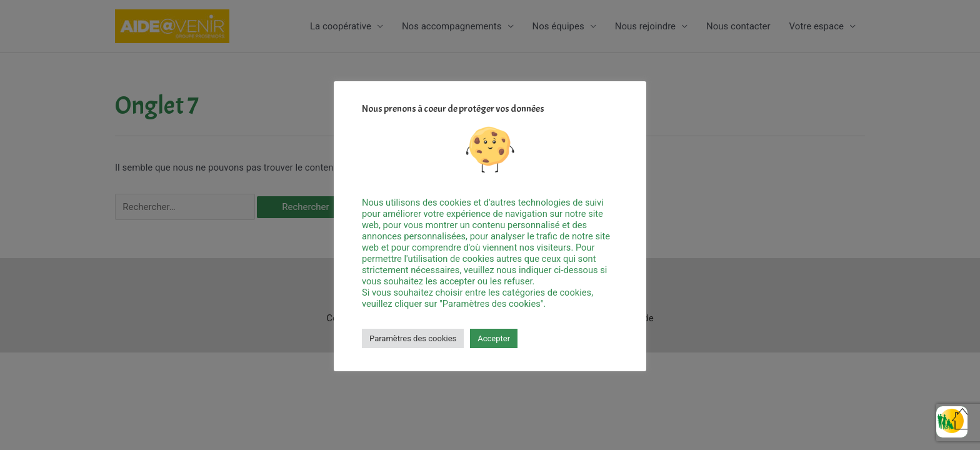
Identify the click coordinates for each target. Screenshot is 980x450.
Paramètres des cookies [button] (413, 338)
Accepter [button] (494, 338)
